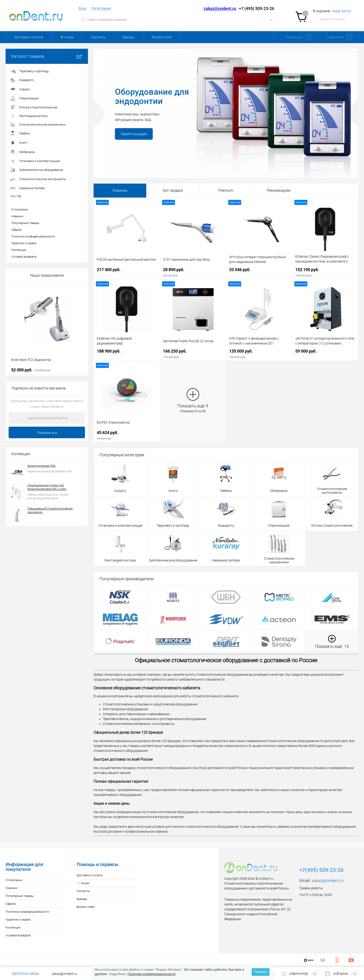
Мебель (226, 491)
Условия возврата (24, 257)
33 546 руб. (259, 272)
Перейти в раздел (134, 134)
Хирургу (120, 491)
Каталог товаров (47, 56)
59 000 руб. (325, 354)
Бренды (129, 37)
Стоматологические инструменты (332, 491)
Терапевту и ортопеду (173, 526)
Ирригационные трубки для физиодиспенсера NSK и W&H (47, 487)
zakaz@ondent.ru (220, 8)
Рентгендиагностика (120, 560)
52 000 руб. (31, 370)
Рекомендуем (279, 190)
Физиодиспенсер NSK (42, 466)
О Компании (20, 209)
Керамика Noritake (226, 560)
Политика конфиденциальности (33, 236)
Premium (226, 190)
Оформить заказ (332, 19)
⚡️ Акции (67, 37)
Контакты (98, 37)
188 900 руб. (127, 354)
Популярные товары (25, 223)
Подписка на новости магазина (39, 388)
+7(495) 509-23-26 (322, 870)
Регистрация (101, 8)
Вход (82, 8)
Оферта (16, 230)
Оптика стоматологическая (332, 526)
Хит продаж (173, 190)
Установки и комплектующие (120, 526)
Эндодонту (226, 526)
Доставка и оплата (29, 37)
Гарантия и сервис (24, 243)
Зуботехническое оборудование (173, 560)
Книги (173, 491)
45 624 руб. (127, 435)
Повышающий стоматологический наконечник (50, 510)
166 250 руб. (193, 354)
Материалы (279, 491)
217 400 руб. (127, 272)
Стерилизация (279, 526)
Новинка (120, 190)
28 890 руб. (193, 272)
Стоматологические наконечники (279, 560)
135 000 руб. (259, 354)
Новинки (17, 216)
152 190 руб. (325, 272)
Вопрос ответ (162, 37)
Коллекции (19, 250)
